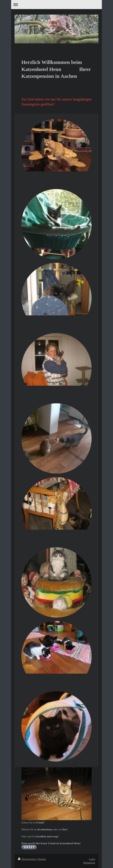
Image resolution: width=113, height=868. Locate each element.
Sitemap (42, 859)
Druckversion (27, 859)
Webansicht (89, 863)
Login (92, 859)
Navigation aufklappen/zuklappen (56, 5)
